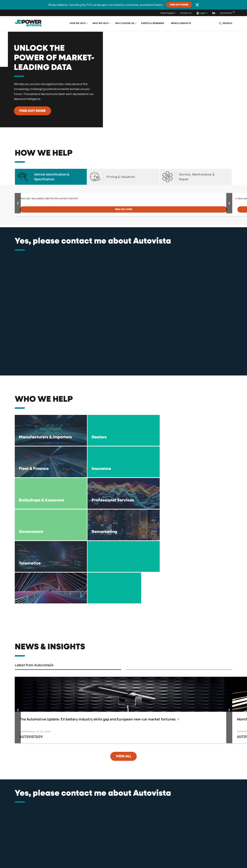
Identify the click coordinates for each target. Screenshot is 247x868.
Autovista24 (226, 13)
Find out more (179, 5)
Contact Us (186, 13)
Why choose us (125, 23)
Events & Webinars (153, 23)
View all (123, 662)
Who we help (100, 23)
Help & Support (168, 13)
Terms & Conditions (94, 850)
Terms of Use (125, 850)
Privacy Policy (62, 850)
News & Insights (181, 23)
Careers (202, 850)
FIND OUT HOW (124, 209)
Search (225, 23)
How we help (78, 23)
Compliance (151, 850)
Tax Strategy (177, 850)
